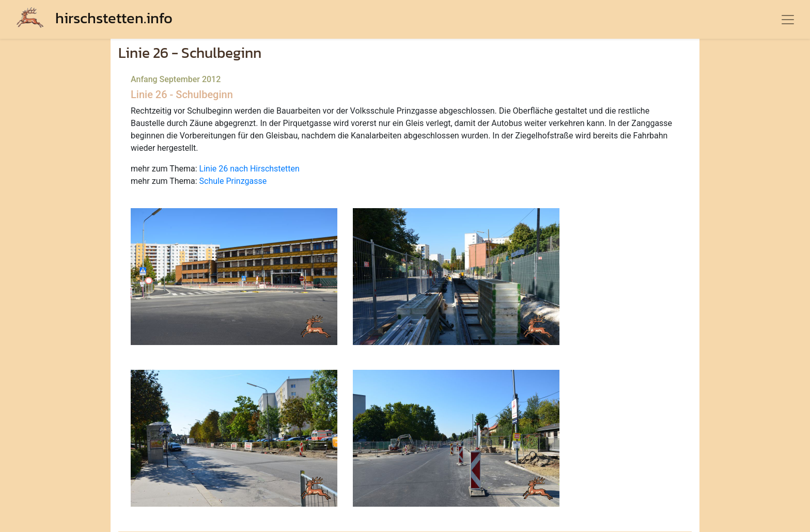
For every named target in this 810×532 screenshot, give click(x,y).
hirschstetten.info (95, 18)
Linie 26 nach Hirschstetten (250, 169)
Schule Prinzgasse (233, 181)
